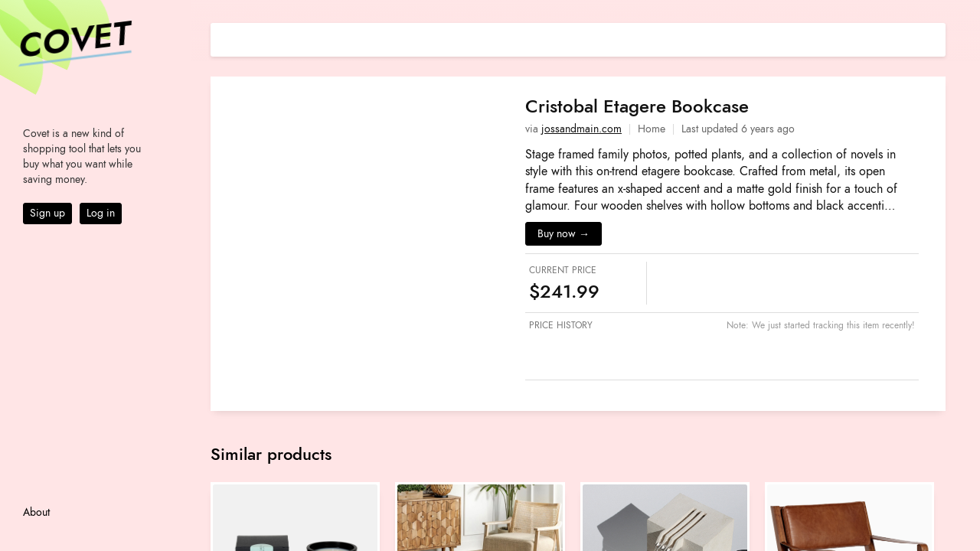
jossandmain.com (581, 129)
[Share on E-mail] (934, 38)
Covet (73, 41)
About (36, 512)
